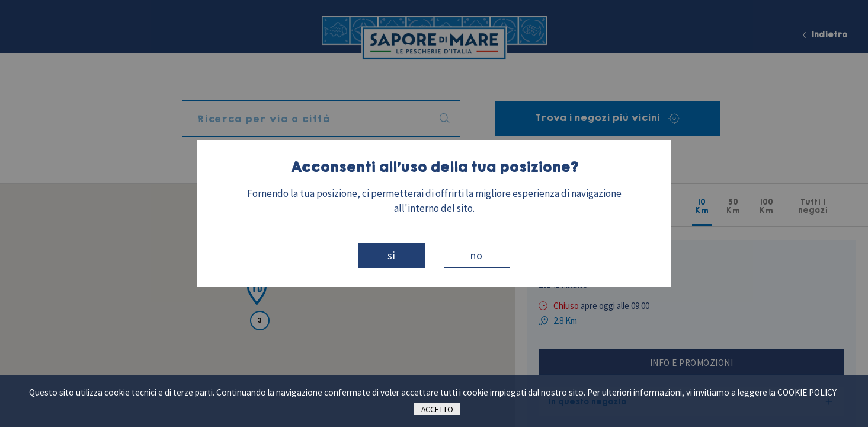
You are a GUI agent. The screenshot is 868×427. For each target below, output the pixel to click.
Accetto (437, 409)
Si (392, 255)
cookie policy (807, 392)
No (477, 255)
